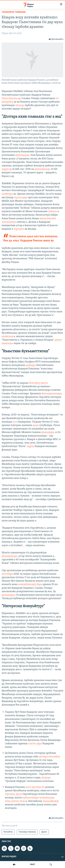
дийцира (31, 365)
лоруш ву (7, 169)
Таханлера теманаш (14, 12)
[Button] (56, 39)
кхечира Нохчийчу (49, 757)
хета (15, 422)
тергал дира (21, 198)
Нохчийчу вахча (38, 383)
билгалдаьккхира (52, 394)
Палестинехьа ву (11, 98)
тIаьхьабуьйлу (51, 801)
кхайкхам (7, 336)
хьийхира (7, 194)
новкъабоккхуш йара (30, 584)
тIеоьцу (19, 105)
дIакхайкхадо (42, 169)
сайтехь (52, 211)
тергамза (19, 229)
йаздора (46, 778)
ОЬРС (33, 865)
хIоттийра (7, 574)
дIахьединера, (10, 556)
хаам (36, 425)
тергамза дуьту (13, 794)
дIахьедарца (22, 155)
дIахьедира (48, 432)
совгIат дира (35, 744)
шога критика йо (35, 787)
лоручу (30, 446)
